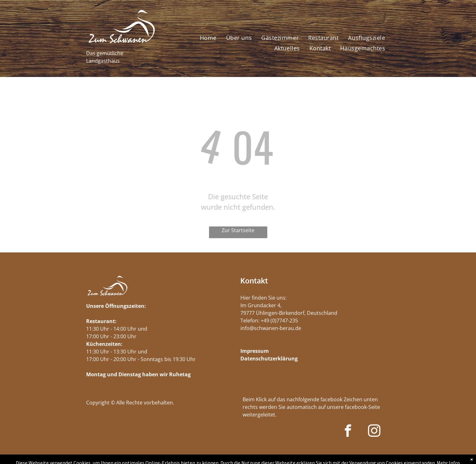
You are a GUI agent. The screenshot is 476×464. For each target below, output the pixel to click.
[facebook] (348, 432)
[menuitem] (208, 38)
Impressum (255, 351)
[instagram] (374, 432)
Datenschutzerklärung (269, 359)
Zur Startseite (238, 230)
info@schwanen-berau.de (271, 328)
